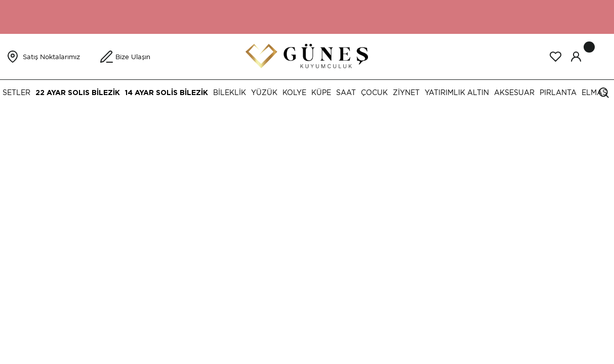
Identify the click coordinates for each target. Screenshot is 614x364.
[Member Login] (576, 57)
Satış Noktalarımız (51, 57)
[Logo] (307, 56)
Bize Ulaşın (133, 57)
